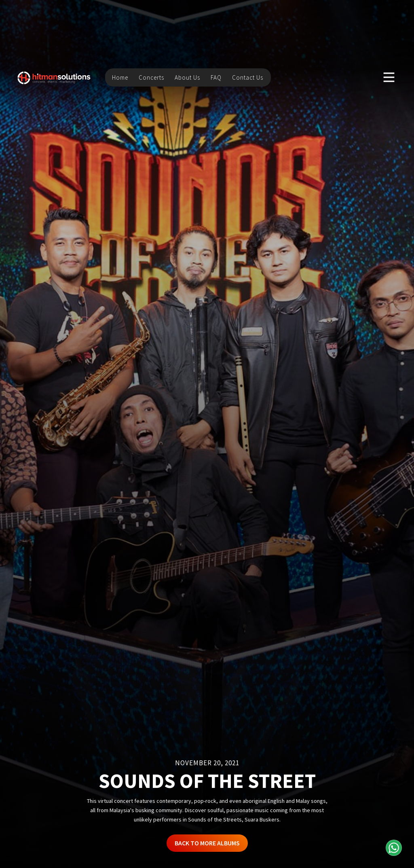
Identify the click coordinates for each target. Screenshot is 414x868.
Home (120, 77)
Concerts (151, 77)
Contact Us (248, 77)
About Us (187, 77)
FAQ (216, 77)
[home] (54, 77)
